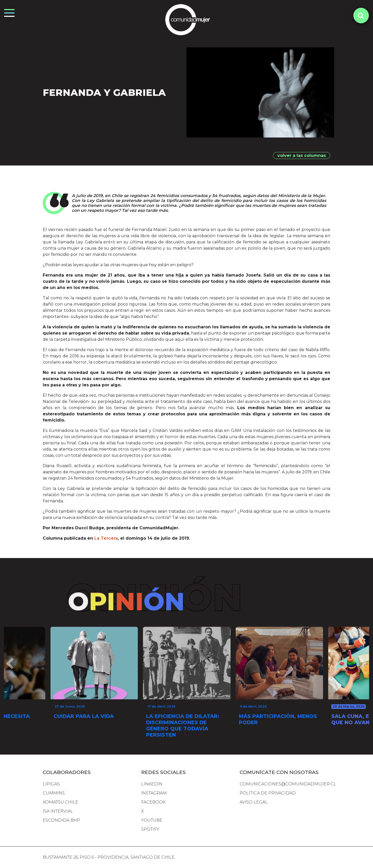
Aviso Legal (254, 802)
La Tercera (106, 540)
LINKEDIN (152, 784)
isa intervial (58, 811)
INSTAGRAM (154, 793)
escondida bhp (61, 820)
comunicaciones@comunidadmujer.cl (288, 784)
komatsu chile (60, 802)
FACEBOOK (153, 802)
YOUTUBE (152, 820)
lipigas (51, 784)
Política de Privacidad (268, 793)
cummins (54, 793)
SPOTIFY (150, 829)
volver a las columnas (302, 155)
